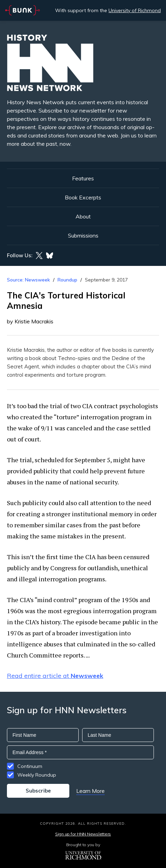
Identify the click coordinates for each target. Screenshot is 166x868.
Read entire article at (55, 676)
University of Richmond (135, 10)
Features (83, 178)
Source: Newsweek (28, 280)
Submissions (83, 235)
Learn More (90, 791)
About (83, 216)
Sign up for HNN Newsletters (83, 834)
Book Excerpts (83, 197)
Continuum (30, 766)
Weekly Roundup (37, 775)
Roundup (67, 280)
